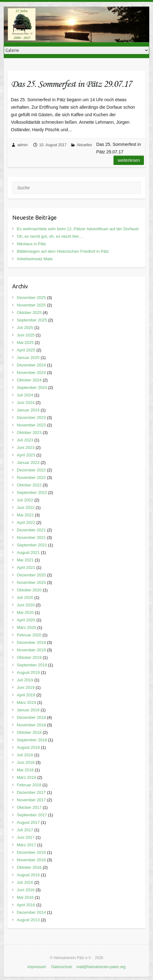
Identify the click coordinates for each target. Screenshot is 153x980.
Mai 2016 (25, 897)
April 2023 (26, 455)
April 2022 (26, 522)
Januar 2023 (28, 463)
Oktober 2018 (29, 732)
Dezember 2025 (32, 298)
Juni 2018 (26, 762)
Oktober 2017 (29, 807)
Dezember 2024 (32, 365)
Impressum (37, 967)
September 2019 (32, 665)
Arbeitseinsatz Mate (35, 259)
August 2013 (28, 920)
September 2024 (32, 388)
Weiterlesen (129, 160)
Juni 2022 (26, 507)
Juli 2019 (25, 680)
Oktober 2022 (29, 485)
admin (22, 145)
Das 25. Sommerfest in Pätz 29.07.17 (71, 84)
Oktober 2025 (29, 313)
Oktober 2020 (29, 590)
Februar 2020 (29, 635)
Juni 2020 (26, 605)
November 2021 (32, 537)
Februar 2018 (29, 785)
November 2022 (32, 478)
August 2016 (28, 875)
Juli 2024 (25, 395)
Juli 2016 (25, 882)
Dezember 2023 (32, 418)
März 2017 (26, 845)
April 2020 (26, 620)
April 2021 (26, 567)
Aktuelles (84, 145)
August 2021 (28, 552)
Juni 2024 (26, 403)
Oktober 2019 (29, 657)
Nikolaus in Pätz (32, 244)
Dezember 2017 (32, 792)
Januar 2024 (28, 410)
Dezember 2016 (32, 852)
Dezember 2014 (32, 912)
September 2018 (32, 740)
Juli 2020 (25, 597)
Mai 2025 (25, 343)
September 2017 (32, 815)
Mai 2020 (25, 612)
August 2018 (28, 747)
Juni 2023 (26, 448)
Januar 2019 (28, 710)
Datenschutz (62, 967)
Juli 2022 (25, 500)
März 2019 (26, 702)
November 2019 (32, 650)
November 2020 (32, 582)
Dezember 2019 (32, 642)
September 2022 (32, 492)
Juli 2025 (25, 328)
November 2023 (32, 425)
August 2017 (28, 822)
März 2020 (26, 627)
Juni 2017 (26, 837)
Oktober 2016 (29, 867)
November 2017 (32, 800)
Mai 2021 (25, 560)
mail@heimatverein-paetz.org (101, 967)
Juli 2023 (25, 440)
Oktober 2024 (29, 380)
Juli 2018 (25, 755)
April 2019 (26, 695)
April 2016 (26, 905)
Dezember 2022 (32, 470)
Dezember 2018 (32, 717)
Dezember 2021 (32, 530)
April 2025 (26, 350)
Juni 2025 (26, 335)
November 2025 (32, 305)
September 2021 (32, 545)
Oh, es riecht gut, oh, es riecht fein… (50, 236)
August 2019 (28, 672)
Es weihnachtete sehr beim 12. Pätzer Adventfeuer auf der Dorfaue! (78, 229)
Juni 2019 (26, 687)
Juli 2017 (25, 830)
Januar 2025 (28, 358)
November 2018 (32, 725)
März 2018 (26, 777)
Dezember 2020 (32, 575)
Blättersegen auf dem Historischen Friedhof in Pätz (63, 251)
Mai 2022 (25, 515)
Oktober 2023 (29, 433)
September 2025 (32, 320)
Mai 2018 (25, 770)
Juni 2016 (26, 890)
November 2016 (32, 860)
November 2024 (32, 373)
